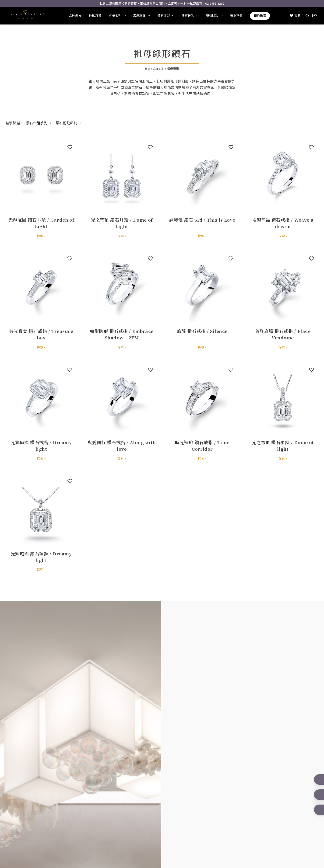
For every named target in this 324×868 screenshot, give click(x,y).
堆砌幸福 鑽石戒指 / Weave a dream (283, 223)
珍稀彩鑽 (95, 16)
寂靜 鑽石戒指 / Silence (202, 330)
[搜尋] (311, 16)
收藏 (295, 16)
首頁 (146, 68)
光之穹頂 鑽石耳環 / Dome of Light (122, 223)
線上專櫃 (236, 16)
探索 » (41, 235)
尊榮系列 (117, 16)
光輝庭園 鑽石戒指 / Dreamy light (41, 445)
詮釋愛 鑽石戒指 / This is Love (202, 223)
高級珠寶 (141, 16)
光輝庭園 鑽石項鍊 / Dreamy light (41, 556)
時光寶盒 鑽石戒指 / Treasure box (41, 334)
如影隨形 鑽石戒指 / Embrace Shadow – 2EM (122, 334)
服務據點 (214, 16)
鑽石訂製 (166, 16)
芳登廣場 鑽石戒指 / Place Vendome (283, 334)
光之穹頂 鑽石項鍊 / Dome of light (283, 445)
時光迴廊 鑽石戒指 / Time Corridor (202, 445)
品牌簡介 (75, 16)
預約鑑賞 (260, 16)
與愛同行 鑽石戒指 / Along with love (122, 445)
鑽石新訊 (190, 16)
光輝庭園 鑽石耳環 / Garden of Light (41, 223)
